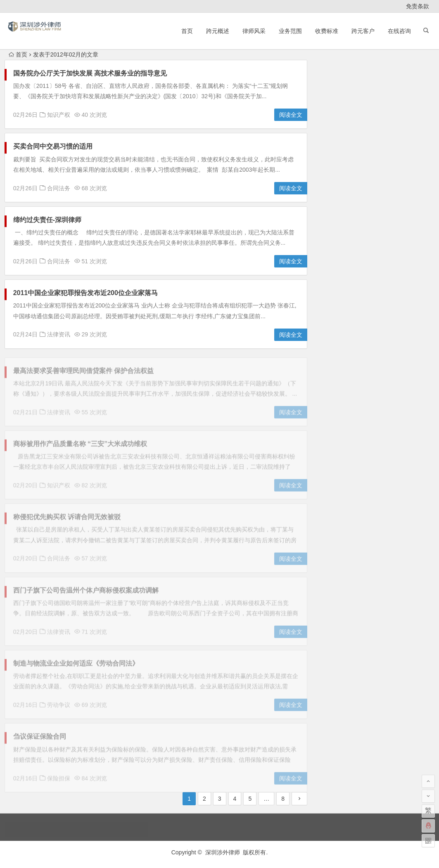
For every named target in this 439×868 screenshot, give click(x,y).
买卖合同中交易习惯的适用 (53, 147)
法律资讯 (59, 335)
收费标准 (327, 31)
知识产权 (59, 115)
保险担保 (346, 198)
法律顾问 (400, 246)
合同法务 (59, 188)
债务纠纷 (400, 198)
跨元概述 (218, 31)
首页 (187, 31)
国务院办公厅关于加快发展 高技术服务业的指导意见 (90, 74)
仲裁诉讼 (400, 182)
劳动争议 (346, 214)
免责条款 (418, 6)
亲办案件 (346, 182)
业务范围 (290, 31)
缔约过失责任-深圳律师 (47, 220)
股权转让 (400, 278)
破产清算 (400, 262)
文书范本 (400, 230)
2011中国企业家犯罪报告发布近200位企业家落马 (85, 293)
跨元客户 (363, 31)
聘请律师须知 (346, 278)
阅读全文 (291, 115)
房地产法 (346, 230)
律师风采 (254, 31)
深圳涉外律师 (223, 852)
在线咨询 (399, 31)
